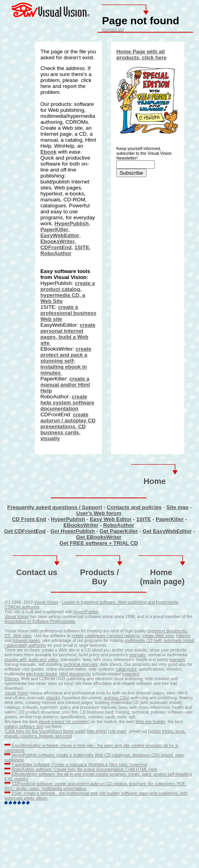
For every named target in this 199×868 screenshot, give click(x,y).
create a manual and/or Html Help (65, 385)
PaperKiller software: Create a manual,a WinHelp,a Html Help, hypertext (79, 765)
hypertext (157, 631)
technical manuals (80, 664)
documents (80, 674)
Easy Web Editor (111, 519)
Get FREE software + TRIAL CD (99, 543)
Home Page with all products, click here (141, 55)
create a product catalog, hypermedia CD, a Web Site (67, 292)
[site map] (117, 731)
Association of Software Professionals (40, 621)
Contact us (37, 572)
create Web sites (158, 636)
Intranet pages (26, 640)
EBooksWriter (81, 525)
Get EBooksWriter (99, 537)
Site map (178, 507)
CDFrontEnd (56, 247)
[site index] (97, 731)
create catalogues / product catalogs (106, 636)
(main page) (162, 581)
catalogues (126, 669)
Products (97, 572)
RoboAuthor (56, 253)
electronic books (42, 674)
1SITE (82, 247)
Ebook (48, 152)
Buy (99, 581)
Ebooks (12, 679)
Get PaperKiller (119, 531)
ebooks (53, 698)
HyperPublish (72, 223)
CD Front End (29, 519)
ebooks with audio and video (31, 659)
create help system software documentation (67, 403)
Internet (183, 636)
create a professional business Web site (68, 313)
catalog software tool (24, 726)
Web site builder (150, 722)
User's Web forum (99, 513)
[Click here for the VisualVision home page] (45, 731)
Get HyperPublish (72, 531)
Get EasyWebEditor (167, 531)
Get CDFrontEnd (25, 531)
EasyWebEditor (60, 235)
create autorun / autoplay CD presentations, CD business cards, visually (68, 426)
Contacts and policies (134, 507)
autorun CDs (116, 698)
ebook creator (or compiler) (64, 722)
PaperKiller (54, 229)
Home (155, 481)
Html (64, 674)
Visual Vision (46, 602)
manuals (137, 655)
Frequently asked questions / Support (55, 507)
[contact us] (113, 29)
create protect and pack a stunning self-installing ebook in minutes (66, 361)
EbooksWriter (57, 241)
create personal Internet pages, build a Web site (68, 334)
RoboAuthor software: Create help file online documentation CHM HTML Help (84, 769)
